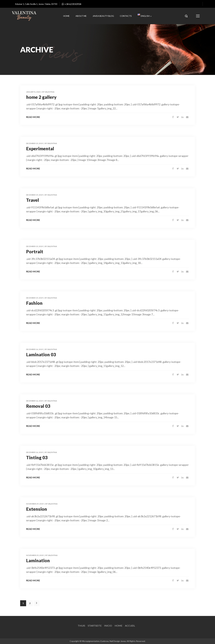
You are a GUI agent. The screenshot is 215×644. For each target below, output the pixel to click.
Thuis (81, 626)
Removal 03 (38, 406)
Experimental (40, 149)
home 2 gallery (41, 97)
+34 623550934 (72, 4)
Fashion (34, 303)
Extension (37, 509)
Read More (33, 117)
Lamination (38, 560)
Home (118, 626)
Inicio (108, 626)
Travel (33, 200)
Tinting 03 (37, 457)
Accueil (130, 626)
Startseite (95, 626)
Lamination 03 (41, 354)
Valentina (50, 92)
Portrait (35, 251)
